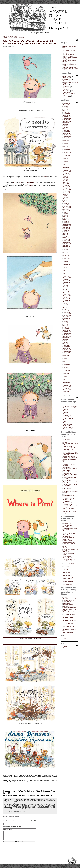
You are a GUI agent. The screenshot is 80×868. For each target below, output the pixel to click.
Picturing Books (67, 625)
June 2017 (66, 197)
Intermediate (66, 86)
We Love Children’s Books (69, 512)
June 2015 (66, 233)
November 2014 (67, 244)
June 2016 (66, 215)
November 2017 (67, 190)
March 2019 (66, 166)
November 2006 (67, 387)
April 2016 (66, 218)
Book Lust (66, 409)
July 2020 (66, 142)
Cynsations (66, 548)
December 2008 (67, 350)
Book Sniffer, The (67, 602)
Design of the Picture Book (70, 608)
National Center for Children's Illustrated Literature (70, 482)
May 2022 (66, 109)
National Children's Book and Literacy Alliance (70, 485)
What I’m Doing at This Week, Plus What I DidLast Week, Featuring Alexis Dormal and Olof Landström (30, 42)
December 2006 (67, 385)
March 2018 (66, 184)
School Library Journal (69, 498)
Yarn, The (66, 513)
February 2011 (67, 311)
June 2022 (66, 108)
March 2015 (66, 238)
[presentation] (19, 851)
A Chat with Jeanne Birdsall (11, 37)
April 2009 (66, 344)
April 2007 (66, 380)
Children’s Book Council (69, 456)
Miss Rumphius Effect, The (70, 565)
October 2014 (67, 245)
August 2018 (66, 176)
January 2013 (67, 276)
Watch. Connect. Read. (69, 509)
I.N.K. (65, 555)
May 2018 (66, 181)
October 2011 (67, 299)
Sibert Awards (67, 501)
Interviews (66, 88)
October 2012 (67, 281)
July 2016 (66, 214)
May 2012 (66, 288)
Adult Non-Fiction (67, 79)
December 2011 (67, 296)
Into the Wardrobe (68, 556)
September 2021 (67, 121)
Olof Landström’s (29, 183)
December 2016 (67, 206)
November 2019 (67, 154)
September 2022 (67, 103)
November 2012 (67, 279)
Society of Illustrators (68, 429)
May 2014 (66, 253)
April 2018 (66, 182)
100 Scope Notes (67, 524)
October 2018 (67, 173)
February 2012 (67, 293)
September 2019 (67, 157)
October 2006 (67, 388)
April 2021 (66, 129)
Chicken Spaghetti (68, 541)
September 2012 (67, 282)
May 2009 (66, 342)
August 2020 (66, 141)
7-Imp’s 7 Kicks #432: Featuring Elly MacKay (14, 38)
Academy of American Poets (70, 406)
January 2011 (67, 312)
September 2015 (67, 229)
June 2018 (66, 179)
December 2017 (67, 188)
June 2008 (66, 359)
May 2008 (66, 360)
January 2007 (67, 384)
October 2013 (67, 263)
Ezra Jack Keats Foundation (70, 469)
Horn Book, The (67, 473)
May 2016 (66, 217)
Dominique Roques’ (41, 184)
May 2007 (66, 378)
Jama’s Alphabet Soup (69, 558)
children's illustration (68, 605)
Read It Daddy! (67, 573)
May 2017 (66, 199)
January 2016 (67, 223)
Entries (65, 646)
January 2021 (67, 133)
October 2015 (67, 227)
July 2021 (66, 124)
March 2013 (66, 273)
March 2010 (66, 327)
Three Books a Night (68, 628)
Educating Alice (67, 552)
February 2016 (67, 221)
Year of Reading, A (68, 584)
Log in (65, 639)
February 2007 (67, 382)
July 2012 (66, 285)
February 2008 (67, 365)
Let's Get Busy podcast (69, 564)
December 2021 (67, 117)
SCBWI (65, 494)
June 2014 (66, 251)
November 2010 (67, 315)
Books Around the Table (69, 538)
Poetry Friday (66, 92)
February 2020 (67, 150)
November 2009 (67, 333)
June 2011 (66, 305)
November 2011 (67, 297)
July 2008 (66, 357)
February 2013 (67, 275)
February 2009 (67, 347)
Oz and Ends (66, 570)
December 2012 (67, 278)
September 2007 (67, 372)
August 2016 (66, 212)
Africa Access (66, 440)
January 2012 (67, 294)
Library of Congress (68, 418)
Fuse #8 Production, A (68, 553)
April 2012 (66, 290)
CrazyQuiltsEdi (67, 467)
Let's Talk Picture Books (69, 615)
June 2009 (66, 341)
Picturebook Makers (68, 622)
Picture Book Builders (68, 618)
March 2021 (66, 130)
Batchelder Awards (68, 446)
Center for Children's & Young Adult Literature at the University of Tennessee (70, 454)
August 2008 (66, 356)
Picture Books (67, 91)
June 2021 (66, 126)
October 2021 (67, 120)
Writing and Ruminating (69, 581)
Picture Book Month (68, 619)
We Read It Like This (68, 632)
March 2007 (66, 381)
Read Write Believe (68, 576)
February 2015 (67, 239)
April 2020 (66, 147)
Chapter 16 (66, 414)
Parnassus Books (67, 420)
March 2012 (66, 291)
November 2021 (67, 118)
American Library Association (70, 408)
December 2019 (67, 153)
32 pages (65, 597)
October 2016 (67, 209)
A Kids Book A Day (68, 525)
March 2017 (66, 202)
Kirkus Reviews (67, 417)
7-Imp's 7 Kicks (67, 76)
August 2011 (66, 302)
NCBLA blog (66, 567)
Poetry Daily (66, 423)
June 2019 (66, 162)
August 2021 (66, 123)
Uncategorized (67, 95)
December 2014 (67, 242)
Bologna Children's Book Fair (70, 448)
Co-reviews (66, 81)
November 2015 (67, 226)
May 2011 (66, 306)
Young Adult (66, 97)
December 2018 (67, 170)
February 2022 (67, 114)
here (45, 177)
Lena (21, 183)
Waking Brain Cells (68, 579)
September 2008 (67, 354)
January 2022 (67, 115)
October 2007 (67, 371)
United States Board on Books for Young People (70, 506)
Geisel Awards (67, 470)
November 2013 (67, 262)
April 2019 (66, 165)
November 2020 (67, 136)
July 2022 (66, 106)
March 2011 (66, 309)
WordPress (66, 640)
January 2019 (67, 169)
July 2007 (66, 375)
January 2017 (67, 205)
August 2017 (66, 194)
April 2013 (66, 272)
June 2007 (66, 377)
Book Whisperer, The (68, 449)
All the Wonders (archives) (69, 599)
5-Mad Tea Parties (69, 56)
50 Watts (65, 405)
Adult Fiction (66, 78)
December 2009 (67, 332)
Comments (66, 648)
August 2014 (66, 248)
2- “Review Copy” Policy (70, 51)
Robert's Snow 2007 (68, 94)
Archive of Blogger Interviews (70, 63)
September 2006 (67, 390)
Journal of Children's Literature (71, 477)
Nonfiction (66, 89)
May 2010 (66, 324)
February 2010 (67, 329)
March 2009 (66, 345)
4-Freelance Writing (69, 55)
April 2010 (66, 326)
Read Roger (66, 574)
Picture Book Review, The (69, 621)
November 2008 (67, 351)
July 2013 (66, 268)
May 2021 (66, 127)
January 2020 (67, 151)
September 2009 (67, 336)
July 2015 (66, 232)
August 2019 (66, 159)
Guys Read (66, 472)
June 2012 (66, 287)
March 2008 (66, 363)
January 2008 (67, 366)
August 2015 (66, 230)
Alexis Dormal (29, 185)
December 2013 (67, 260)
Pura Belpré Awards (68, 489)
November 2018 (67, 172)
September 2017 (67, 193)
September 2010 (67, 318)
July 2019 (66, 160)
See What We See (68, 500)
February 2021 (67, 132)
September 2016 (67, 211)
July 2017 (66, 196)
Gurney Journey (67, 415)
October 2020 (67, 138)
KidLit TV (65, 479)
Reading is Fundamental (69, 490)
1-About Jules (68, 49)
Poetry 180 (66, 421)
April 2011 (66, 308)
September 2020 (67, 139)
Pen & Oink (66, 616)
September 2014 (67, 247)
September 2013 (67, 265)
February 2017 (67, 203)
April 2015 (66, 236)
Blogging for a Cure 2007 (70, 67)
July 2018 (66, 178)
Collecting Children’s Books (70, 542)
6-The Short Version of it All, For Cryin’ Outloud (71, 58)
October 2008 (67, 353)
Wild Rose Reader (68, 580)
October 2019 (67, 156)
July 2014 (66, 250)
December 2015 (67, 224)
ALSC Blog (66, 527)
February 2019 (67, 167)
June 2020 (66, 144)
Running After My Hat (68, 427)
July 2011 (66, 303)
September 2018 (67, 175)
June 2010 (66, 323)
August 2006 (66, 391)
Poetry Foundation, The (69, 424)
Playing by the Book (68, 571)
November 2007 (67, 369)
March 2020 (66, 148)
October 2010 (67, 317)
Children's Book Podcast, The (70, 458)
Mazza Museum (67, 480)
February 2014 (67, 257)
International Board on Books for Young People (70, 475)
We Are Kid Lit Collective (69, 510)
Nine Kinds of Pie (67, 568)
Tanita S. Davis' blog (68, 577)
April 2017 (66, 200)
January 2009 (67, 348)
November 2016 (67, 208)
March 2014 (66, 256)
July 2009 (66, 339)
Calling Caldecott (67, 603)
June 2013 (66, 269)
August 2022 (66, 105)
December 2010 (67, 314)
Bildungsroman (67, 536)
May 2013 (66, 271)
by (8, 812)
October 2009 (67, 335)
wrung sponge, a (67, 583)
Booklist (65, 411)
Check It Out (66, 539)
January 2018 (67, 187)
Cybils (65, 546)
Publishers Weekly (68, 426)
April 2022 (66, 111)
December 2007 (67, 368)
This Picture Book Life (68, 626)
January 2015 (67, 241)
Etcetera (65, 85)
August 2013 (66, 266)
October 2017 (67, 191)
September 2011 (67, 300)
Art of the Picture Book (69, 600)
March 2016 (66, 220)
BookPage (66, 412)
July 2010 (66, 321)
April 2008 (66, 362)
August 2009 (66, 338)
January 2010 (67, 330)
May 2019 (66, 163)
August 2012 (66, 284)
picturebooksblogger (68, 624)
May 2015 (66, 235)
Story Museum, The (68, 504)
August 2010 (66, 320)
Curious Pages (67, 606)
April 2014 (66, 254)
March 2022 (66, 112)
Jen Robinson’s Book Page (70, 559)
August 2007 (66, 374)
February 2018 (67, 185)
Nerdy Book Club (67, 487)
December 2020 (67, 135)
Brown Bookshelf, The (68, 451)
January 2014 (67, 259)
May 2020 (66, 145)
